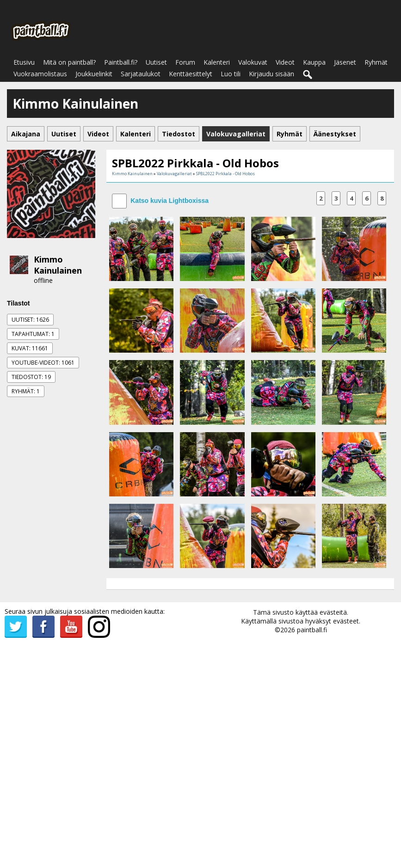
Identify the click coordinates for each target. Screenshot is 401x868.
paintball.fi (312, 630)
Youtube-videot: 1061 (43, 363)
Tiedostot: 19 (31, 377)
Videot (285, 62)
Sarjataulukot (141, 74)
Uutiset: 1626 (30, 320)
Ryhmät (376, 62)
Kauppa (314, 62)
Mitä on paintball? (69, 62)
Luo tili (231, 74)
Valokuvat (253, 62)
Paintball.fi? (121, 62)
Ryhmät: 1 (26, 391)
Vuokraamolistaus (40, 74)
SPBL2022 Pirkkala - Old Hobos (225, 174)
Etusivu (24, 62)
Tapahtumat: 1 (33, 334)
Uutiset (156, 62)
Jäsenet (345, 62)
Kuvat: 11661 (30, 348)
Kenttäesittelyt (191, 74)
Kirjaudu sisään (271, 74)
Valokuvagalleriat (174, 174)
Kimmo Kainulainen (58, 265)
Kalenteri (217, 62)
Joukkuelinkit (94, 74)
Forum (185, 62)
